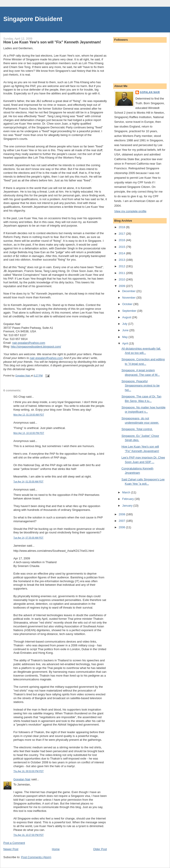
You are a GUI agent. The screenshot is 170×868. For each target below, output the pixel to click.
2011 (122, 273)
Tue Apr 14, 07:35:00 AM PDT (28, 538)
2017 (122, 234)
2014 (122, 253)
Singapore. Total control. (137, 429)
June (126, 330)
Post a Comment (14, 843)
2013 (122, 260)
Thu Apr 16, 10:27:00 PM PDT (29, 835)
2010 (122, 279)
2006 (122, 527)
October (128, 304)
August (127, 317)
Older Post (100, 849)
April (126, 343)
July (125, 324)
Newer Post (11, 849)
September (130, 311)
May (125, 337)
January (128, 506)
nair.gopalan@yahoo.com (29, 343)
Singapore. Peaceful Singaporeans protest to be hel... (140, 386)
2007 (122, 521)
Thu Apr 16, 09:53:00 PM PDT (29, 771)
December (129, 291)
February (129, 499)
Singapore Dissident (33, 19)
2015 (122, 247)
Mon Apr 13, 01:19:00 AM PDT (29, 415)
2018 (122, 227)
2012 (122, 266)
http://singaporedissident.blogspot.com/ (36, 347)
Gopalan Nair (22, 779)
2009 (122, 286)
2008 (122, 514)
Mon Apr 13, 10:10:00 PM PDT (29, 433)
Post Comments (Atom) (36, 857)
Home (56, 849)
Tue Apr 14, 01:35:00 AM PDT (28, 482)
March (127, 492)
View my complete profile (130, 211)
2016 (122, 240)
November (129, 298)
